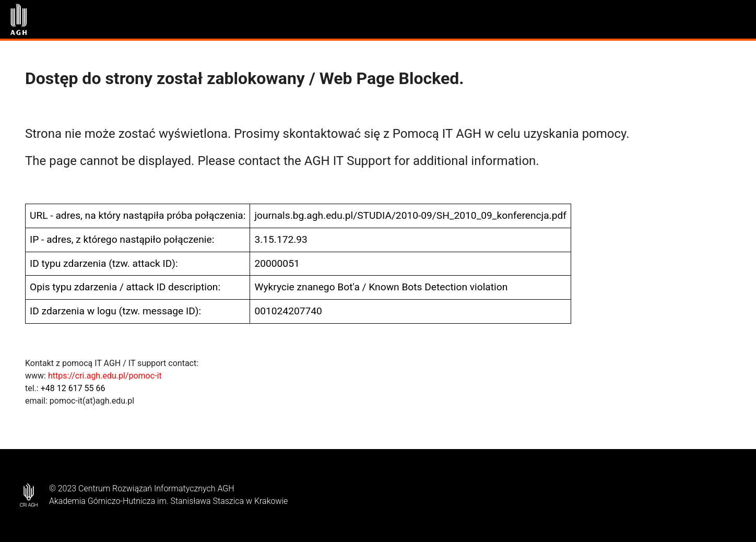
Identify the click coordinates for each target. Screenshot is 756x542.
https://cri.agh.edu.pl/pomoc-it (105, 376)
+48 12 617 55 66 (73, 388)
